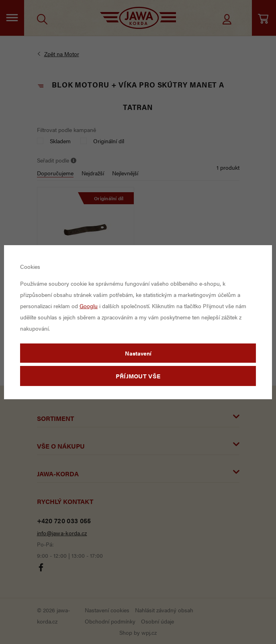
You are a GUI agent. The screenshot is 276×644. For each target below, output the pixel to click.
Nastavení (138, 353)
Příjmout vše (138, 376)
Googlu (89, 306)
